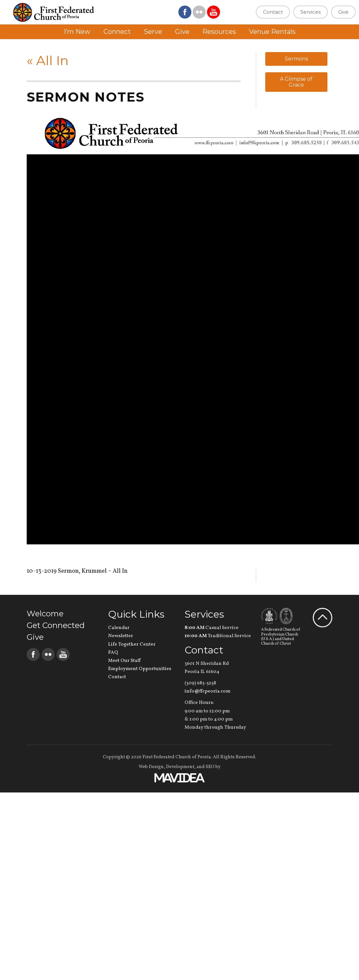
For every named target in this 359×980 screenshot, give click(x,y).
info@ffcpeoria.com (207, 691)
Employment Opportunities (140, 669)
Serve (153, 32)
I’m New (77, 32)
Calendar (119, 628)
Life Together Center (132, 644)
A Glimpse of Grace (296, 82)
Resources (219, 32)
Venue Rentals (272, 32)
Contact (273, 12)
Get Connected (56, 625)
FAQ (113, 653)
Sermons (296, 59)
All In (48, 60)
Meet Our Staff (124, 661)
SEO (210, 767)
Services (311, 12)
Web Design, (152, 767)
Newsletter (121, 636)
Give (343, 12)
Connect (117, 32)
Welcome (45, 614)
